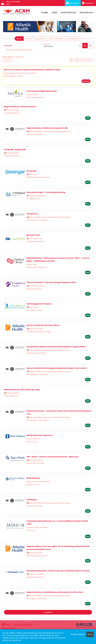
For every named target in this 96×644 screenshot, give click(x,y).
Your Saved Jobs (73, 39)
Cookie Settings (78, 634)
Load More (48, 612)
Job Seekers (73, 3)
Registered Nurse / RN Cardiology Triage (22, 389)
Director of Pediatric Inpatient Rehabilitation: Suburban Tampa (32, 70)
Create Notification (84, 60)
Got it (90, 634)
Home (45, 12)
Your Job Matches (56, 39)
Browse (28, 39)
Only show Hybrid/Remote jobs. (19, 50)
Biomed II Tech (33, 235)
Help (6, 624)
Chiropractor (32, 214)
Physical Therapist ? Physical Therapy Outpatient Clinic (51, 282)
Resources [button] (86, 12)
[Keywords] (23, 46)
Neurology (31, 171)
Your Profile (69, 12)
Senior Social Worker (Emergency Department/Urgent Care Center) (57, 368)
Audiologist (32, 499)
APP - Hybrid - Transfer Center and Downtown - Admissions (53, 457)
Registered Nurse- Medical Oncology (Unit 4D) (47, 128)
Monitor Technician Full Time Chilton (43, 325)
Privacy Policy (9, 628)
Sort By (6, 60)
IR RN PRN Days (33, 478)
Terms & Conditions (23, 624)
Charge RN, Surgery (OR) (15, 149)
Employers (88, 3)
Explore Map (40, 39)
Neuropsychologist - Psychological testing (46, 192)
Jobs (54, 12)
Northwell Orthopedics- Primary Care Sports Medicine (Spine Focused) (58, 571)
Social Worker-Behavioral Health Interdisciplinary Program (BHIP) (56, 347)
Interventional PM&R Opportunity (42, 91)
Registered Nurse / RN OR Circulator (20, 106)
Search (19, 39)
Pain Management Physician (39, 304)
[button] (90, 46)
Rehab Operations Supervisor (40, 435)
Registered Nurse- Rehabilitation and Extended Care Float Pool (55, 592)
